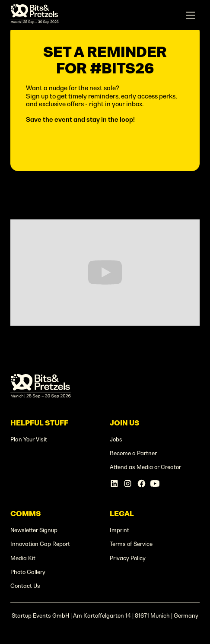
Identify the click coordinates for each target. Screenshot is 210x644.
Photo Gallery (28, 572)
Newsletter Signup (34, 530)
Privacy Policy (128, 558)
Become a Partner (133, 453)
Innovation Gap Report (40, 544)
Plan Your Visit (29, 439)
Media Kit (23, 558)
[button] (191, 15)
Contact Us (25, 586)
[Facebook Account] (142, 484)
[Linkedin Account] (114, 484)
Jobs (116, 439)
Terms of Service (131, 544)
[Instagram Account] (128, 484)
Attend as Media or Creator (145, 467)
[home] (35, 15)
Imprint (119, 530)
